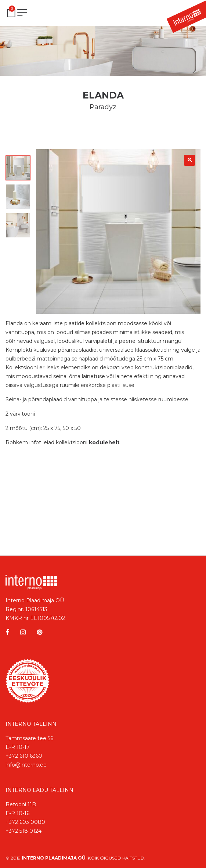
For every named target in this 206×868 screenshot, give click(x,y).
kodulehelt (104, 442)
